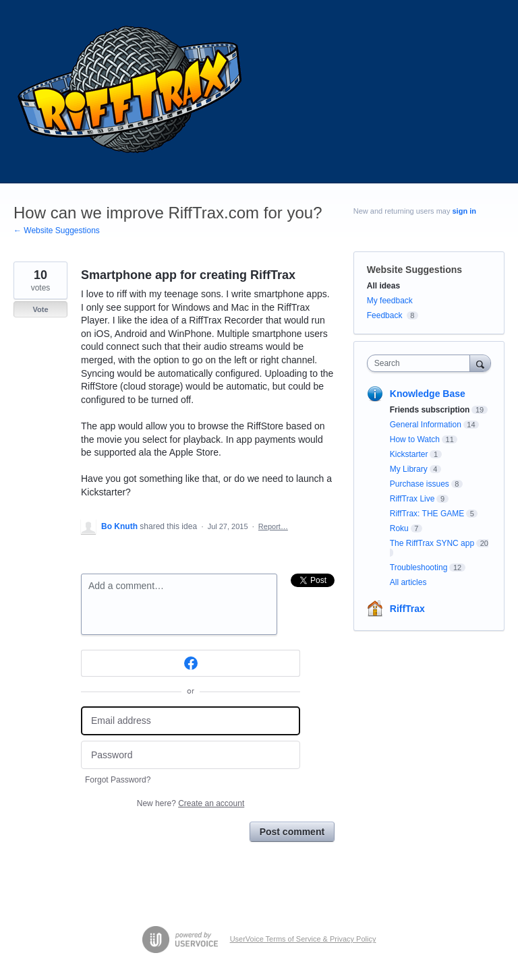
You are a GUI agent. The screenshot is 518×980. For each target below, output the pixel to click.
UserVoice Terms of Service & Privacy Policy (303, 939)
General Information (426, 425)
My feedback (390, 301)
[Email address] (191, 721)
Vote (40, 309)
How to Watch (415, 439)
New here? (191, 803)
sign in (464, 211)
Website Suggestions (414, 270)
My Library (409, 469)
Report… (273, 526)
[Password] (191, 755)
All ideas (383, 286)
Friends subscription (430, 410)
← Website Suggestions (57, 231)
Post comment (292, 832)
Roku (399, 528)
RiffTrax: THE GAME (427, 514)
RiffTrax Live (412, 499)
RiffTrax (407, 609)
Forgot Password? (118, 780)
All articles (408, 582)
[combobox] (422, 363)
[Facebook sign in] (191, 663)
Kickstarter (409, 454)
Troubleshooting (419, 568)
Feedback (385, 315)
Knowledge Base (428, 394)
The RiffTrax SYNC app (432, 543)
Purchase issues (420, 484)
